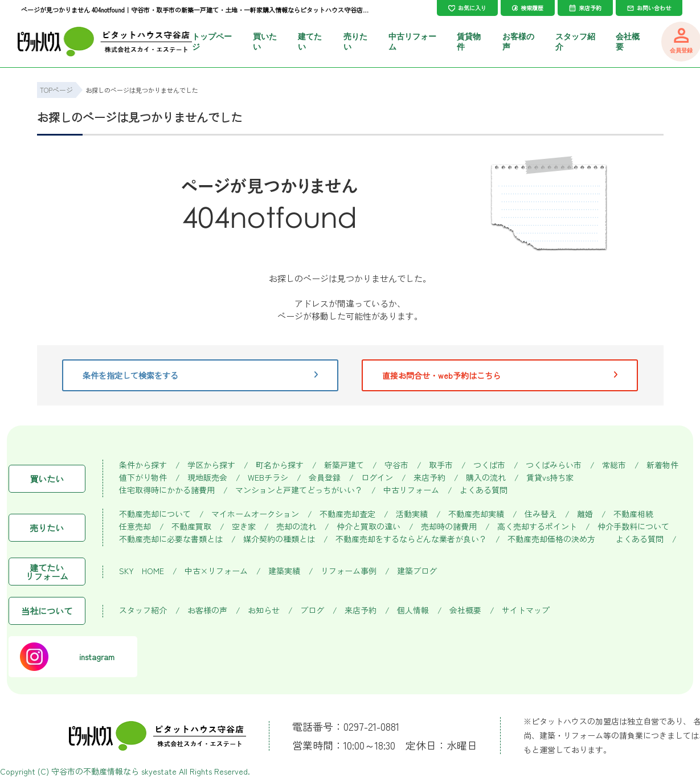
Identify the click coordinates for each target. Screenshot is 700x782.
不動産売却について (155, 514)
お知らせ (264, 610)
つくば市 (489, 465)
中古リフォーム (411, 490)
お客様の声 (207, 610)
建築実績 (284, 571)
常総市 (614, 465)
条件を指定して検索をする (200, 375)
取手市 (441, 465)
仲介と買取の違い (369, 527)
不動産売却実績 (476, 514)
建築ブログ (417, 571)
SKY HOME (142, 571)
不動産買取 (191, 527)
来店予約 (429, 478)
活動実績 (412, 514)
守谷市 (396, 465)
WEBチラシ (268, 478)
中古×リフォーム (216, 571)
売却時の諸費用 (449, 527)
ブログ (312, 610)
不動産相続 (633, 514)
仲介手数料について (633, 527)
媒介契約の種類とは (279, 539)
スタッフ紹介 (143, 610)
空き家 (244, 527)
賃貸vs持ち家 (550, 478)
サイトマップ (526, 610)
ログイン (377, 478)
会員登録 (325, 478)
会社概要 (465, 610)
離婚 (585, 514)
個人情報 (413, 610)
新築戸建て (344, 465)
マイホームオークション (255, 514)
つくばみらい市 (554, 465)
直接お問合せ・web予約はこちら (500, 375)
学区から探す (211, 465)
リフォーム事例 (349, 571)
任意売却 (135, 527)
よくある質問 (484, 490)
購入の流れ (486, 478)
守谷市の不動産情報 (87, 771)
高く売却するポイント (537, 527)
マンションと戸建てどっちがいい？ (299, 490)
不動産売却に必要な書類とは (171, 539)
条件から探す (143, 465)
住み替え (541, 514)
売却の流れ (296, 527)
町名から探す (280, 465)
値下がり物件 (143, 478)
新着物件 (662, 465)
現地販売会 (207, 478)
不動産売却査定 (347, 514)
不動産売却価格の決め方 (551, 539)
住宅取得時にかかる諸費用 (167, 490)
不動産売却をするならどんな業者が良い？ (411, 539)
